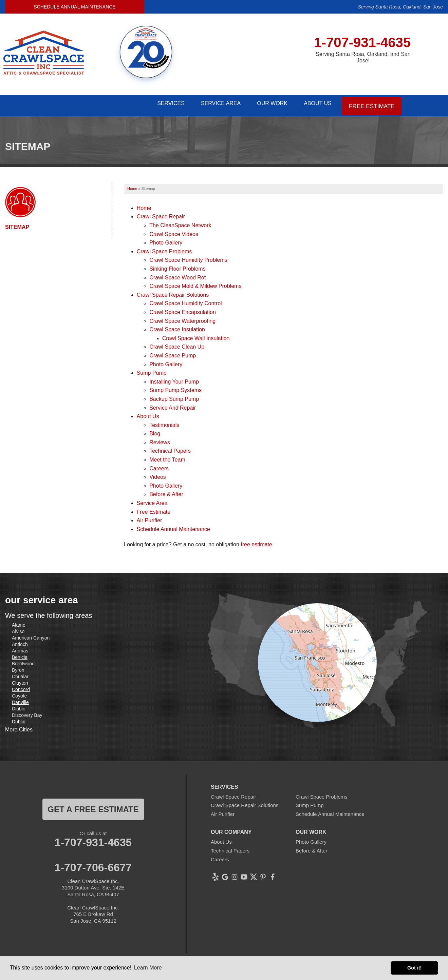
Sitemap (17, 223)
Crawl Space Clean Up (177, 343)
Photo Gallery (166, 239)
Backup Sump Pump (174, 395)
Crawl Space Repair (161, 213)
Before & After (166, 491)
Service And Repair (173, 404)
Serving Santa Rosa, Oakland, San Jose (400, 7)
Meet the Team (167, 456)
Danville (20, 699)
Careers (159, 465)
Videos (158, 474)
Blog (155, 430)
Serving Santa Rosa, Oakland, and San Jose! (363, 57)
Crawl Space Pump (173, 352)
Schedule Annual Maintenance (74, 7)
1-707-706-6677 (93, 864)
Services (158, 104)
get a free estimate (93, 806)
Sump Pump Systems (175, 387)
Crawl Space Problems (164, 248)
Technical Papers (170, 447)
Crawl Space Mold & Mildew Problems (195, 283)
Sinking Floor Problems (177, 265)
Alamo (19, 621)
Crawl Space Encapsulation (183, 309)
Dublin (19, 718)
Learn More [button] (148, 968)
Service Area (212, 104)
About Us (317, 104)
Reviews (160, 439)
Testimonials (164, 421)
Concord (21, 686)
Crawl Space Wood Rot (178, 274)
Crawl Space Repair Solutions (173, 291)
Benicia (20, 653)
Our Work (267, 104)
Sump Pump (152, 369)
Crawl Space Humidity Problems (188, 257)
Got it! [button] (414, 968)
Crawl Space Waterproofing (182, 317)
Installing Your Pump (174, 378)
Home (144, 204)
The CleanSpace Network (180, 222)
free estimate (256, 541)
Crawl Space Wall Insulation (196, 335)
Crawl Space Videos (174, 230)
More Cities (19, 726)
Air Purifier (150, 517)
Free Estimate (372, 104)
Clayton (20, 679)
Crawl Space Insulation (177, 326)
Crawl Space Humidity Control (185, 300)
